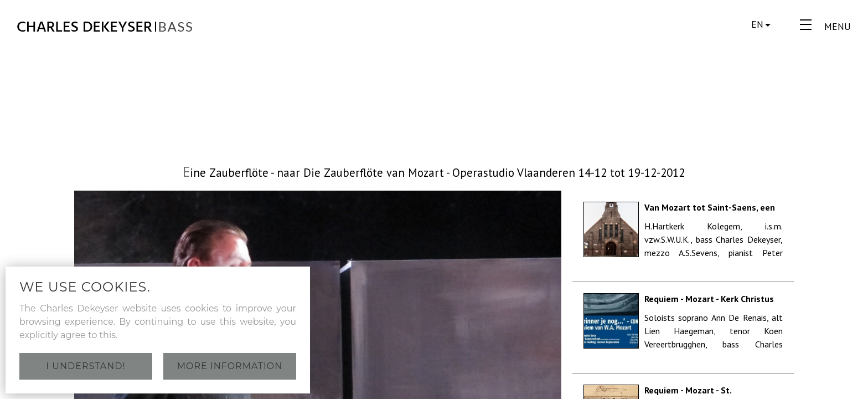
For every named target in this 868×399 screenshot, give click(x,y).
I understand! (86, 366)
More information (230, 366)
